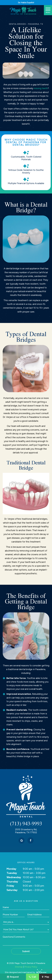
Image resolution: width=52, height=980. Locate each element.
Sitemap (19, 967)
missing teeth (41, 88)
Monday (11, 869)
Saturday (12, 890)
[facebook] (30, 840)
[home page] (23, 10)
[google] (22, 840)
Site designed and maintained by (25, 972)
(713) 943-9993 (26, 823)
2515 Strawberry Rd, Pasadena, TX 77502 (26, 831)
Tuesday (12, 873)
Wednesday (14, 877)
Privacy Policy (31, 967)
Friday (10, 886)
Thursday (12, 882)
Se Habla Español (26, 3)
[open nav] (48, 10)
